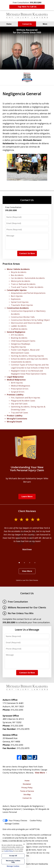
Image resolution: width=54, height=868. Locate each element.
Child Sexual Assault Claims (23, 341)
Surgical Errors (18, 392)
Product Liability (15, 416)
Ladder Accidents (19, 326)
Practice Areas (11, 264)
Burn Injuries (17, 296)
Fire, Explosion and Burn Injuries (26, 398)
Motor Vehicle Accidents (18, 269)
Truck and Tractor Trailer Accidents (27, 287)
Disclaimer (27, 784)
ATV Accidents (17, 335)
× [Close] (24, 844)
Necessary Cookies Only (13, 861)
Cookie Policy (36, 820)
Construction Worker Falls (23, 317)
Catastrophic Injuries (17, 290)
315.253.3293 (17, 710)
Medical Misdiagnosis (21, 386)
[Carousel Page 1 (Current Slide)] (19, 563)
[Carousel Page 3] (30, 563)
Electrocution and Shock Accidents (26, 323)
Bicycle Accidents (19, 272)
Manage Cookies (12, 824)
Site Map (27, 795)
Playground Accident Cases (23, 401)
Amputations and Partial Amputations (28, 293)
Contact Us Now (27, 253)
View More (27, 571)
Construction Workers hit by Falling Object (30, 320)
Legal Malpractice (15, 377)
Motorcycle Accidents (21, 281)
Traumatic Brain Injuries (22, 305)
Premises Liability (15, 395)
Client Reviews (27, 511)
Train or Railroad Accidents (23, 284)
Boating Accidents (19, 338)
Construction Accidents (18, 308)
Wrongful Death (14, 422)
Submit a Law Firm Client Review (27, 580)
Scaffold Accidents (19, 329)
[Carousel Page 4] (35, 563)
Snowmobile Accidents (21, 362)
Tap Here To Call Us (27, 7)
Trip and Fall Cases (19, 413)
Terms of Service (27, 791)
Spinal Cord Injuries (20, 302)
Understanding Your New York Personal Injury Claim (27, 469)
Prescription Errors (20, 389)
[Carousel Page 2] (24, 563)
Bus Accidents (17, 275)
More (45, 24)
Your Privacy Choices (15, 820)
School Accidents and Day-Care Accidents (29, 359)
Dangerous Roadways (21, 344)
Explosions (16, 299)
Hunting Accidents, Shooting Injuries (27, 356)
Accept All (13, 856)
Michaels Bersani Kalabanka (35, 864)
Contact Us (27, 24)
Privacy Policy (27, 788)
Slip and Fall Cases (19, 404)
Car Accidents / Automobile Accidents (28, 278)
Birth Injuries (17, 383)
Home (9, 24)
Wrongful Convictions (17, 419)
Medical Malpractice (16, 380)
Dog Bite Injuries (18, 347)
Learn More (27, 496)
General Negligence (16, 332)
